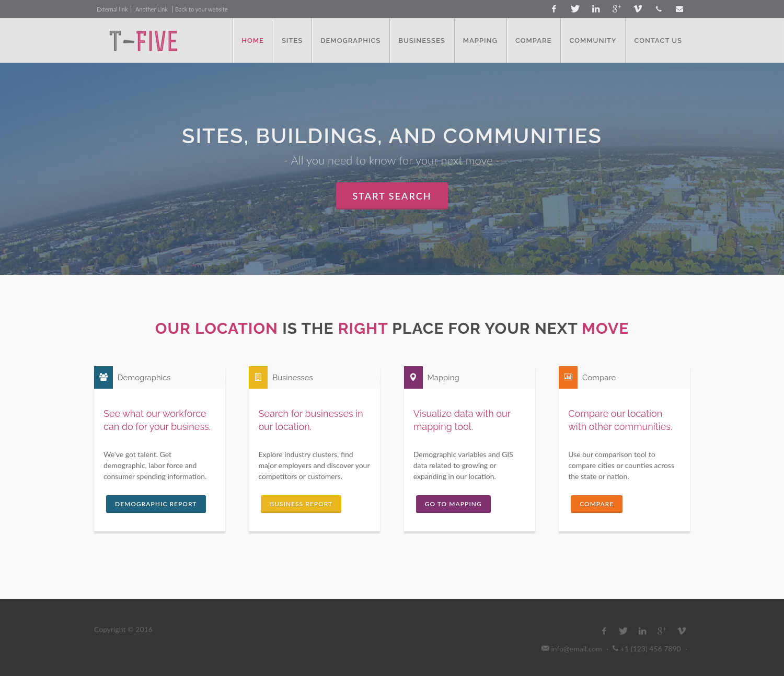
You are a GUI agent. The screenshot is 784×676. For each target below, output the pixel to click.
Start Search (392, 196)
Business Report (301, 504)
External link (112, 9)
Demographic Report (156, 504)
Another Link (152, 9)
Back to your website (201, 9)
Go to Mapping (453, 504)
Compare (597, 504)
